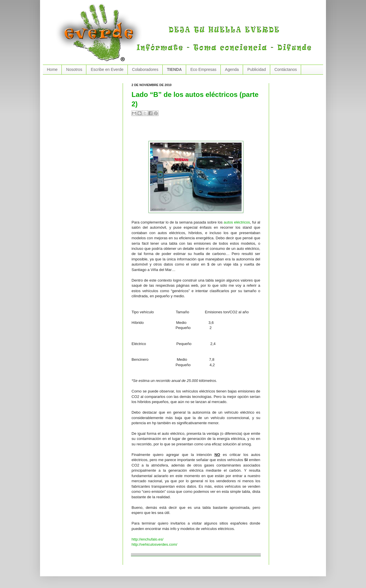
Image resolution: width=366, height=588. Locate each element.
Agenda (232, 69)
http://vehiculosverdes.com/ (154, 544)
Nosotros (74, 69)
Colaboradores (145, 69)
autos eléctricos (237, 222)
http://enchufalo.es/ (147, 539)
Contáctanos (286, 69)
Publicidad (257, 69)
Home (52, 69)
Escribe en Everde (107, 69)
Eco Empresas (203, 69)
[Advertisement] (198, 131)
